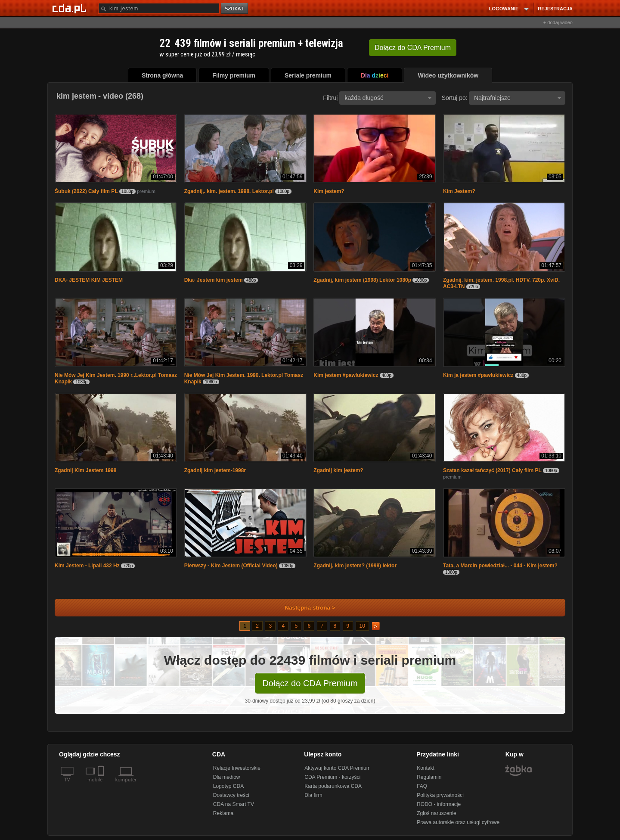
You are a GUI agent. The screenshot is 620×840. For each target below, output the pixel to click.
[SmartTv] (102, 785)
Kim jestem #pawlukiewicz (346, 375)
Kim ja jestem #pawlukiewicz (478, 375)
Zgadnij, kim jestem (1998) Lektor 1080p (362, 280)
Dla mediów (227, 777)
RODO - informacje (439, 804)
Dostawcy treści (231, 795)
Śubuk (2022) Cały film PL (86, 191)
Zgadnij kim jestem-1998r (215, 470)
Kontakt (426, 768)
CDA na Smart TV (234, 804)
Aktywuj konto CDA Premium (337, 768)
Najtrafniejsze (518, 98)
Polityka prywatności (440, 795)
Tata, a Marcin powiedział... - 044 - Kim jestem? (500, 566)
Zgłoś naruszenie (436, 813)
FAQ (422, 786)
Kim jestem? (329, 191)
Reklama (223, 813)
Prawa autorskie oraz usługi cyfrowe (458, 822)
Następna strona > (304, 608)
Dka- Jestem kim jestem (214, 280)
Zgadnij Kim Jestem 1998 (85, 470)
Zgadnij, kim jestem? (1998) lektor (355, 566)
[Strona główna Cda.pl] (71, 8)
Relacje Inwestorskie (237, 768)
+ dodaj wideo (558, 22)
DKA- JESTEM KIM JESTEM (89, 280)
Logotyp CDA (228, 786)
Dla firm (313, 795)
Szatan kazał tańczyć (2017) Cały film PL (492, 470)
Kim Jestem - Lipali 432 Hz (87, 566)
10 (362, 626)
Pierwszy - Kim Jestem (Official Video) (231, 566)
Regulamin (429, 777)
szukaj (235, 9)
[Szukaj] (159, 8)
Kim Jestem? (459, 191)
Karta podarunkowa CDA (333, 786)
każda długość (388, 98)
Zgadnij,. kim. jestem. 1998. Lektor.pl (229, 191)
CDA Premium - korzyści (332, 777)
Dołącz (413, 48)
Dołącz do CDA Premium (310, 683)
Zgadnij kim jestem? (338, 470)
